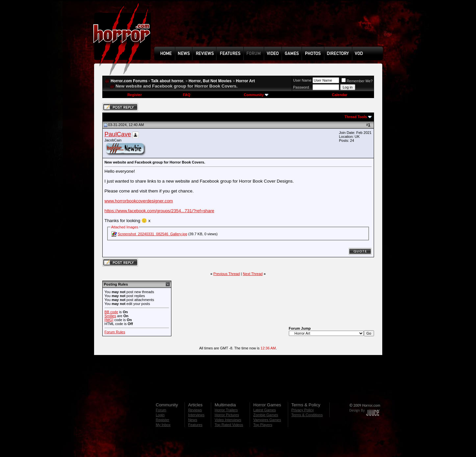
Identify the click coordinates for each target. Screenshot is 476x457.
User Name (302, 80)
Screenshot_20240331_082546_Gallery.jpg (152, 234)
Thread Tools (356, 117)
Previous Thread (227, 274)
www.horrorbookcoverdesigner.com (139, 201)
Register (135, 95)
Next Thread (253, 274)
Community (256, 95)
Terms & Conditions (307, 415)
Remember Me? (357, 81)
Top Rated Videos (229, 425)
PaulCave (118, 134)
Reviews (195, 410)
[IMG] (109, 320)
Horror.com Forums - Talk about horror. (147, 81)
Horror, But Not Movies (210, 81)
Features (195, 425)
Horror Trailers (226, 410)
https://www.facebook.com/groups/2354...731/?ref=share (160, 211)
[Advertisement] (271, 28)
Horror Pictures (227, 415)
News (193, 420)
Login (160, 415)
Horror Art (245, 81)
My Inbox (163, 425)
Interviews (196, 415)
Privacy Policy (303, 410)
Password (301, 87)
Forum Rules (115, 332)
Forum (161, 410)
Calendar (340, 95)
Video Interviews (228, 420)
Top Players (263, 425)
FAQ (187, 95)
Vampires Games (267, 420)
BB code (112, 312)
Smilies (110, 316)
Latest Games (264, 410)
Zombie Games (266, 415)
